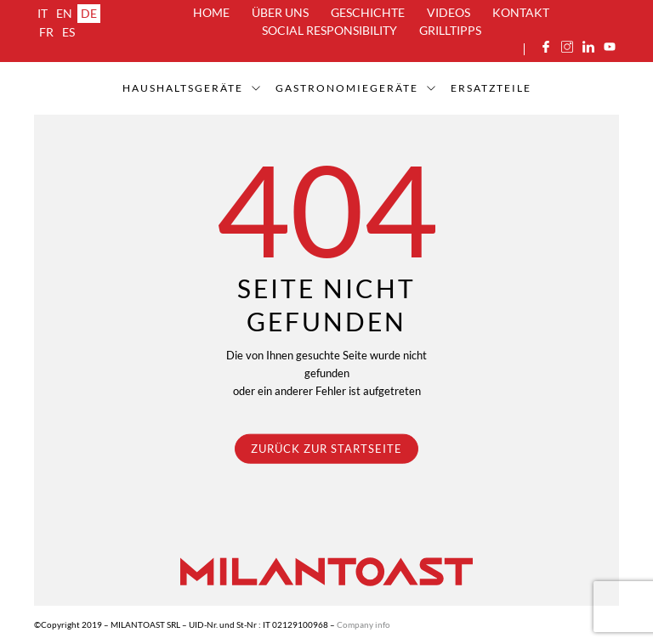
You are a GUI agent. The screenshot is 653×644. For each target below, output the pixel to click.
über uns (280, 12)
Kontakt (521, 12)
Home (211, 12)
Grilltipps (450, 30)
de (89, 13)
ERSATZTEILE (491, 88)
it (43, 13)
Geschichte (368, 12)
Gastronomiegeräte (347, 88)
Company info (363, 624)
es (68, 32)
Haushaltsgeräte (183, 88)
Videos (449, 12)
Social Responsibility (329, 30)
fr (46, 32)
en (64, 13)
